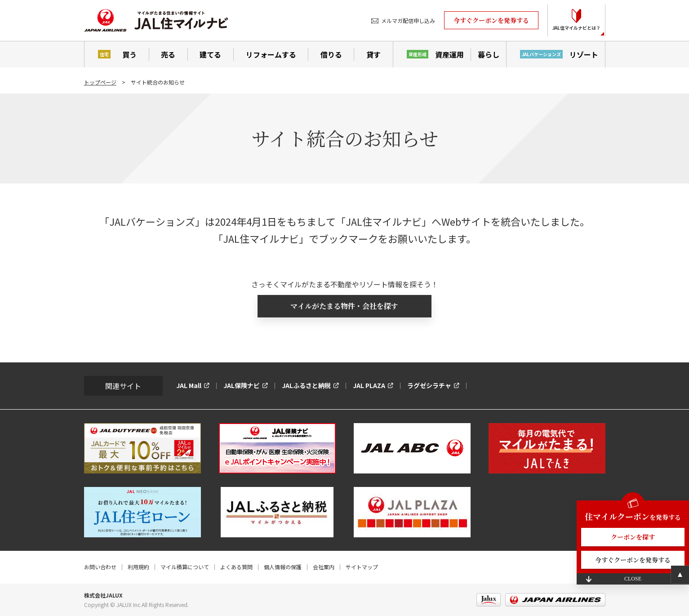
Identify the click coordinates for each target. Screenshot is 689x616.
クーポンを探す (633, 537)
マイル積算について (185, 567)
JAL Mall (189, 385)
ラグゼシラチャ (429, 385)
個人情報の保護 (283, 567)
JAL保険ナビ (242, 385)
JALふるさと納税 (306, 385)
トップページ (100, 82)
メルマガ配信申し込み (408, 20)
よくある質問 (236, 567)
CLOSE (633, 579)
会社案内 (324, 567)
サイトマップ (362, 567)
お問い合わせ (100, 567)
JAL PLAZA (369, 385)
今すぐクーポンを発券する (491, 20)
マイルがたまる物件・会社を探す (344, 306)
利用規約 (138, 567)
